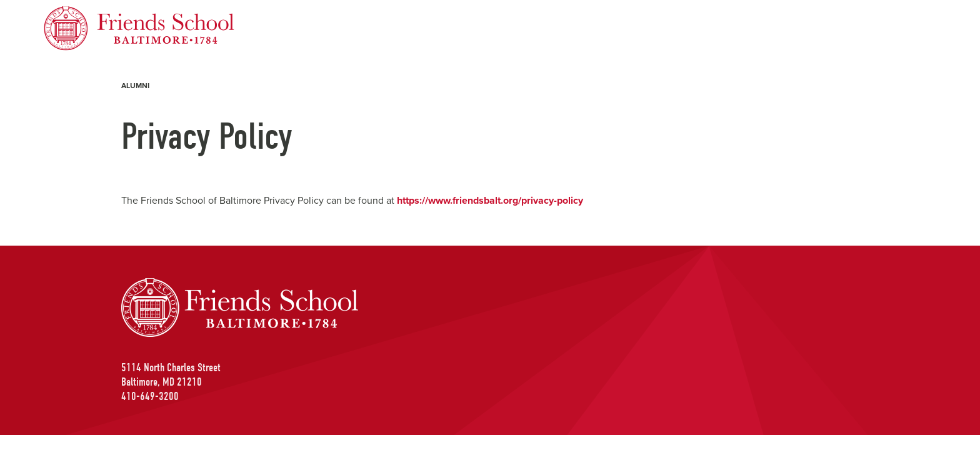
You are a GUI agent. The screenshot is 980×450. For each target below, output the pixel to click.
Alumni (135, 86)
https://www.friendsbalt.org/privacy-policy (490, 200)
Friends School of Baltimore (106, 13)
